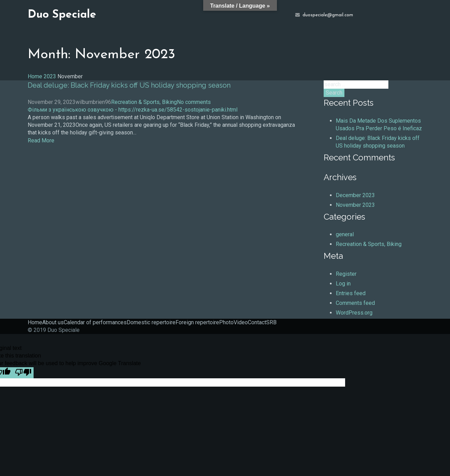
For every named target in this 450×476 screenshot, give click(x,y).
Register (346, 274)
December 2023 (355, 195)
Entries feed (351, 293)
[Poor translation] (23, 373)
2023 (50, 76)
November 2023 (355, 205)
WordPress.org (354, 313)
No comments (194, 102)
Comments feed (355, 303)
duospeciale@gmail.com (328, 15)
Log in (343, 284)
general (345, 234)
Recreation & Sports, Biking (144, 102)
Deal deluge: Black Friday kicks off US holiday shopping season (129, 85)
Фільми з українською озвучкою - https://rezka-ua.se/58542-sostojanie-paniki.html (133, 110)
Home (35, 76)
